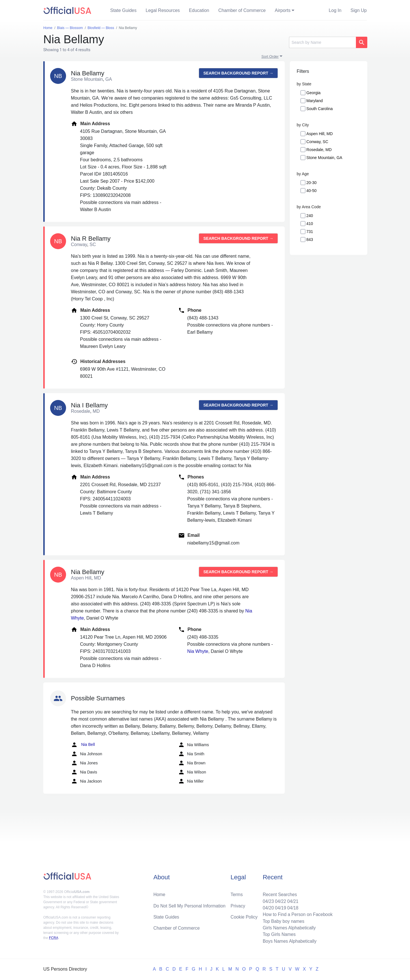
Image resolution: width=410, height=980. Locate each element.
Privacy (238, 904)
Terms (237, 893)
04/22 (279, 900)
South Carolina (320, 109)
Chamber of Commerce (242, 10)
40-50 (311, 191)
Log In (335, 10)
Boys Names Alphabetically (289, 941)
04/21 (292, 900)
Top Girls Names (278, 934)
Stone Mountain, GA (324, 158)
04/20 (267, 907)
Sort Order (270, 56)
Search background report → (238, 73)
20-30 (311, 183)
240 (310, 216)
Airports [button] (283, 10)
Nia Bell (83, 745)
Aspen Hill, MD (320, 134)
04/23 (267, 900)
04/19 (279, 907)
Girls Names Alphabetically (288, 927)
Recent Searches (279, 893)
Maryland (315, 101)
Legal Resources (163, 10)
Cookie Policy (244, 916)
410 (310, 224)
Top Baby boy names (282, 920)
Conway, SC (317, 142)
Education (199, 10)
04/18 (292, 907)
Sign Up (359, 10)
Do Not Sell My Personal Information (190, 904)
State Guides (123, 10)
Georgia (313, 93)
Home (160, 893)
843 (310, 240)
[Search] (322, 42)
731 (310, 232)
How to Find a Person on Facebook (297, 914)
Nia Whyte (198, 651)
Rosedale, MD (319, 150)
